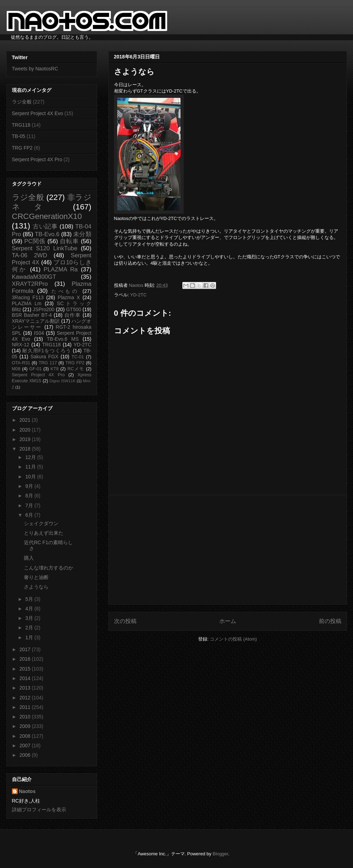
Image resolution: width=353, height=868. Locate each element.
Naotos (27, 791)
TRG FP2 (22, 148)
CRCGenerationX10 (47, 216)
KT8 (55, 369)
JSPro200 (43, 309)
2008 (26, 736)
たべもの (65, 291)
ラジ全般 (22, 102)
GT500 (74, 309)
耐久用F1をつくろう (47, 351)
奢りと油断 (36, 577)
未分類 (82, 234)
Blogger (220, 854)
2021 (26, 420)
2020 (26, 430)
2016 (26, 659)
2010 (26, 717)
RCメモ (76, 369)
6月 (30, 515)
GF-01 (36, 369)
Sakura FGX (44, 357)
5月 (30, 599)
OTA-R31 (21, 363)
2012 (26, 698)
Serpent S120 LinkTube (45, 248)
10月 (31, 477)
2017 (26, 649)
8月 (30, 496)
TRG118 (21, 125)
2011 (26, 707)
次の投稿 (125, 621)
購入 (29, 558)
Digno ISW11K (63, 381)
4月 (30, 609)
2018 (26, 449)
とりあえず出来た (44, 533)
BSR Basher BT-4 (32, 315)
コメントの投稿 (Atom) (233, 639)
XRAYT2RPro (30, 284)
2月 (30, 628)
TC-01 (78, 357)
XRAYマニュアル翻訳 (36, 321)
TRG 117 (48, 363)
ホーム (228, 621)
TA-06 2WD (30, 255)
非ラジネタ (52, 202)
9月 (30, 486)
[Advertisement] (228, 550)
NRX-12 (21, 345)
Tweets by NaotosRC (35, 69)
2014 (26, 678)
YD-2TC (138, 295)
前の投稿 (330, 621)
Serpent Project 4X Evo (38, 113)
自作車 (73, 315)
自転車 (69, 241)
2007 (26, 746)
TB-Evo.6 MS (63, 339)
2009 (26, 726)
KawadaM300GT (34, 277)
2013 (26, 688)
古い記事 (45, 227)
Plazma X (69, 297)
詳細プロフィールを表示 (39, 810)
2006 (26, 755)
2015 (26, 669)
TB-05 (19, 136)
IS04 (39, 333)
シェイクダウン (41, 523)
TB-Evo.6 (47, 234)
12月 (31, 457)
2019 (26, 439)
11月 (31, 467)
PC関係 (35, 241)
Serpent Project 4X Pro (37, 159)
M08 (16, 369)
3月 (30, 618)
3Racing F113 (28, 297)
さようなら (36, 587)
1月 (30, 637)
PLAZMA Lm (27, 303)
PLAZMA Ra (61, 269)
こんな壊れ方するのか (49, 568)
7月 (30, 505)
